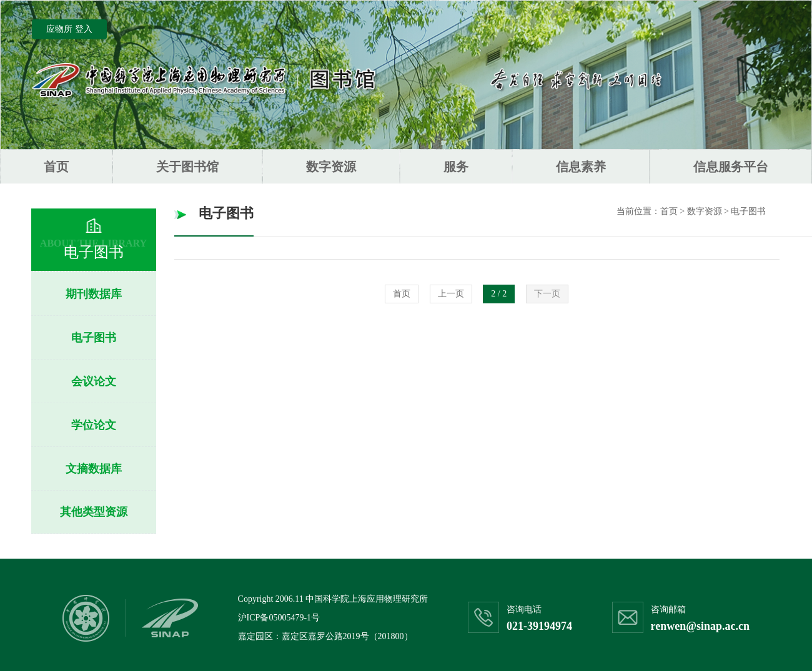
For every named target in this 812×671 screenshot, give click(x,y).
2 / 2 (499, 294)
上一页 (451, 294)
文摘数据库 (94, 469)
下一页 (547, 294)
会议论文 (94, 381)
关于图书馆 (187, 167)
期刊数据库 (94, 294)
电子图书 (94, 338)
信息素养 (581, 167)
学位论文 (94, 425)
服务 (456, 167)
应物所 (59, 29)
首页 (56, 167)
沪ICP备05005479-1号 (279, 618)
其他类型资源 (94, 512)
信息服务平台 (731, 167)
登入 (84, 29)
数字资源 (331, 167)
